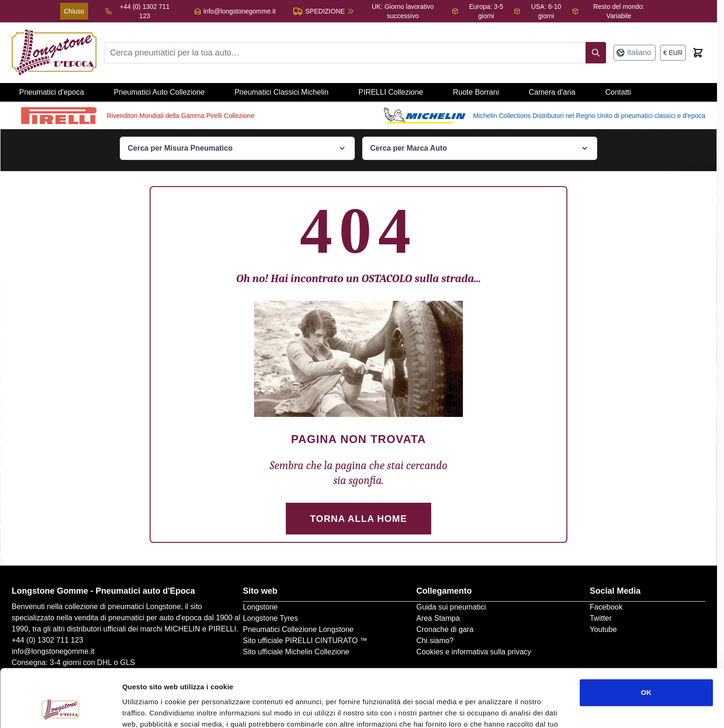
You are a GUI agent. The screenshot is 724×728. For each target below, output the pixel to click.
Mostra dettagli (147, 710)
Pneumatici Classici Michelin (282, 92)
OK (646, 641)
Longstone (260, 607)
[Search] (596, 53)
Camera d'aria (552, 92)
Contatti (618, 92)
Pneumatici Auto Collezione (159, 92)
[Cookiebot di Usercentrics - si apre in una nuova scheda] (60, 710)
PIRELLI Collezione (391, 92)
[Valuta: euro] (673, 53)
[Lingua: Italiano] (634, 53)
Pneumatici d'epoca (52, 92)
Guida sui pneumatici (451, 607)
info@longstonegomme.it (239, 11)
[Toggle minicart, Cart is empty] (698, 53)
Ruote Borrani (476, 92)
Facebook (606, 607)
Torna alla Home (359, 519)
